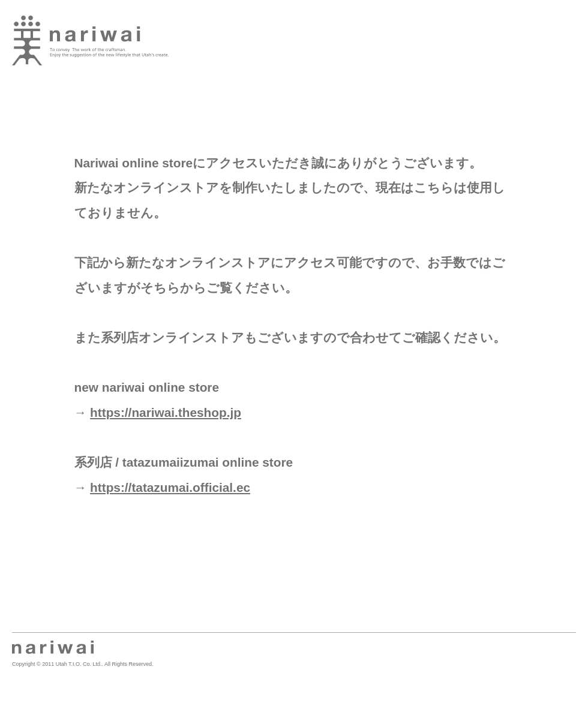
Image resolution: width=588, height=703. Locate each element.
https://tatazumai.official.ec (170, 487)
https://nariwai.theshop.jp (166, 412)
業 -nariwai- (90, 40)
